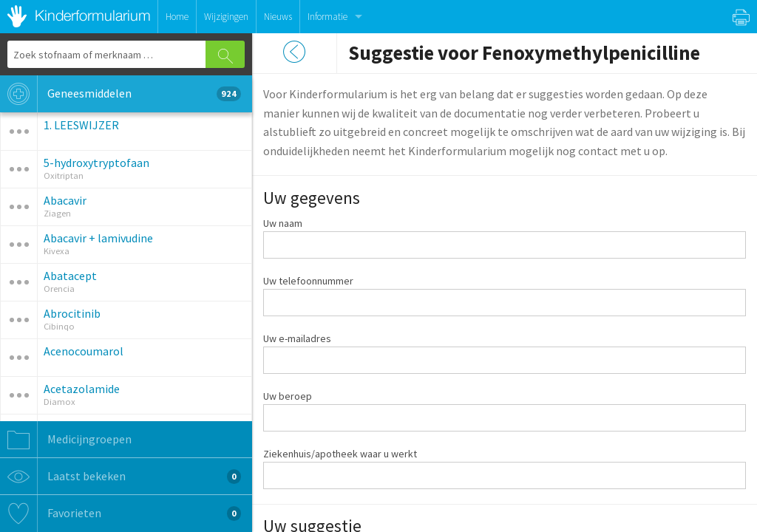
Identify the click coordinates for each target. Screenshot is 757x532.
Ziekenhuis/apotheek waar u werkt (340, 454)
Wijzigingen (226, 17)
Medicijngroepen (66, 440)
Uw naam (283, 223)
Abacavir (65, 200)
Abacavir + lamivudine (98, 238)
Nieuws (278, 17)
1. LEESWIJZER (81, 125)
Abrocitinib (72, 313)
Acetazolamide (82, 389)
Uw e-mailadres (297, 338)
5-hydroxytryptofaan (96, 163)
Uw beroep (288, 396)
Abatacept (70, 276)
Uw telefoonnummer (308, 281)
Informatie (327, 17)
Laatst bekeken (120, 477)
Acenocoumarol (84, 351)
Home (177, 17)
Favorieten (120, 514)
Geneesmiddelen (120, 94)
